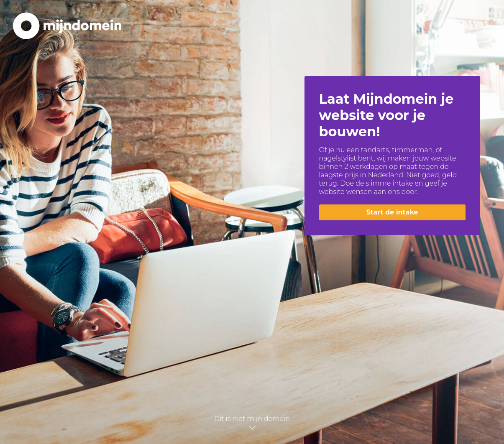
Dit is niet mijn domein (252, 422)
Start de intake (392, 212)
